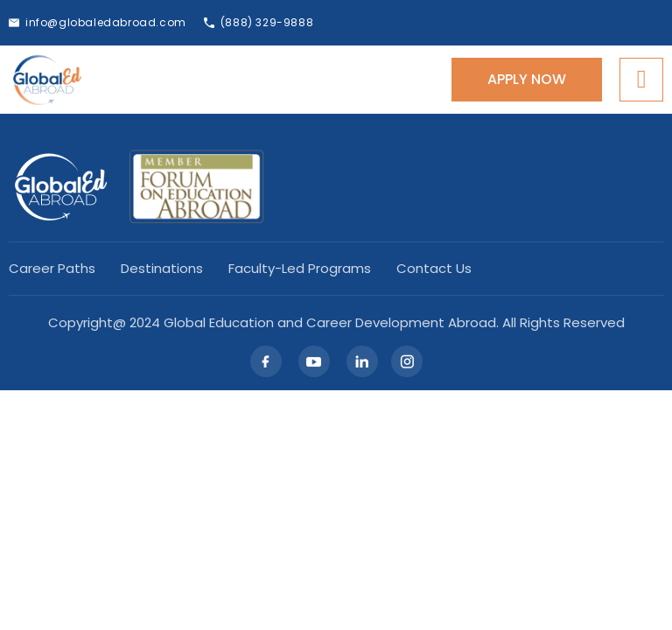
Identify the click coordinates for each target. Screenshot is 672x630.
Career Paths (52, 269)
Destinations (162, 269)
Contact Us (434, 269)
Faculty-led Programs (300, 269)
